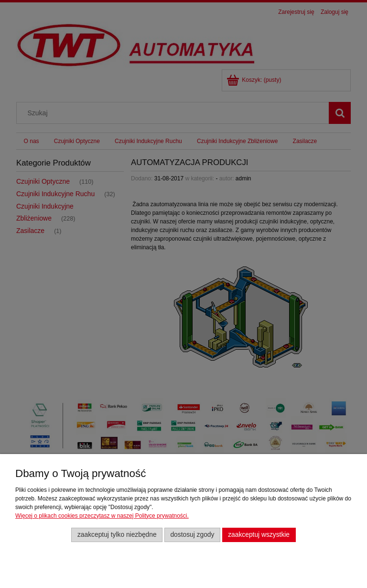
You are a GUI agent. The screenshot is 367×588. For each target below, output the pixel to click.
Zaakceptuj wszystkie (259, 535)
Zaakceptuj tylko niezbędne (117, 535)
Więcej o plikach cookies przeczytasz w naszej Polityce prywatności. (102, 516)
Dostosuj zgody (192, 535)
